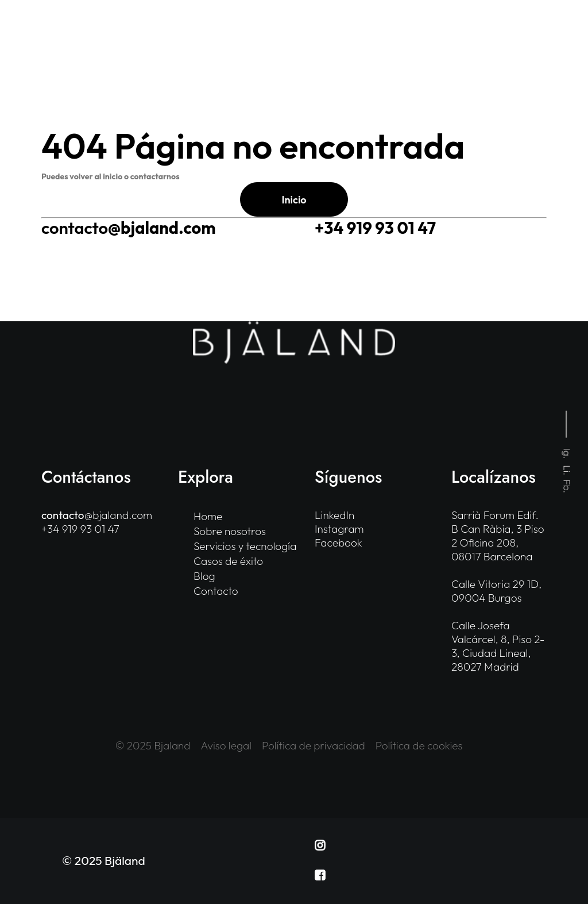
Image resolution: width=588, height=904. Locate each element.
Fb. (568, 487)
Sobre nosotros (230, 531)
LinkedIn (334, 515)
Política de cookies (419, 745)
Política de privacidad (314, 745)
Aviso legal (227, 745)
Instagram (339, 529)
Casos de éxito (228, 561)
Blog (204, 576)
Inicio (294, 200)
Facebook (339, 543)
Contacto (216, 591)
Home (208, 516)
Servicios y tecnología (245, 546)
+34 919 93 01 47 (375, 228)
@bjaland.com (128, 228)
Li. (568, 471)
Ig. (568, 454)
